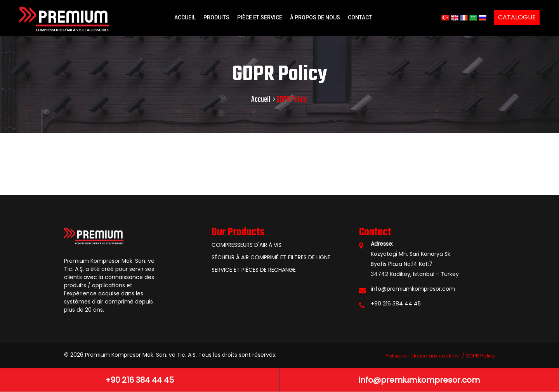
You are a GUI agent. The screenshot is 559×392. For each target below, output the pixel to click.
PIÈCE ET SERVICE (260, 17)
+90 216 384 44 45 (396, 304)
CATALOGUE (517, 17)
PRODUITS (216, 17)
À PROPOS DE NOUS (315, 17)
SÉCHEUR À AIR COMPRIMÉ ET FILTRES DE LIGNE (271, 257)
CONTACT (360, 17)
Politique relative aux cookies (422, 356)
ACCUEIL (185, 17)
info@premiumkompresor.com (413, 289)
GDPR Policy (480, 356)
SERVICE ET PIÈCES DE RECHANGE (254, 270)
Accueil (261, 100)
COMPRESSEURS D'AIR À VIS (247, 245)
